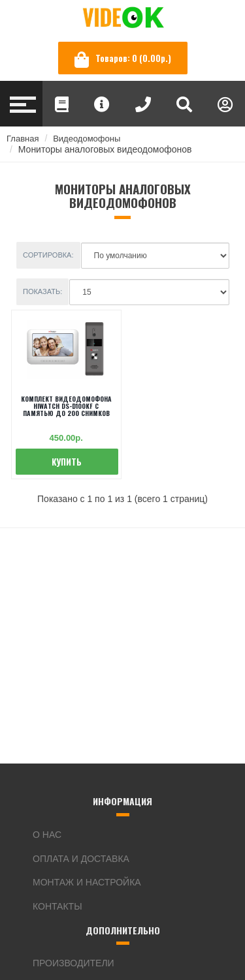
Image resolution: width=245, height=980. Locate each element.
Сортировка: (48, 255)
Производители (73, 963)
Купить (67, 462)
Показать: (42, 291)
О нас (47, 835)
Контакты (57, 906)
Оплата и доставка (81, 859)
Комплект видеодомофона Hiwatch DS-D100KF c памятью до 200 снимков (66, 406)
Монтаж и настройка (87, 882)
